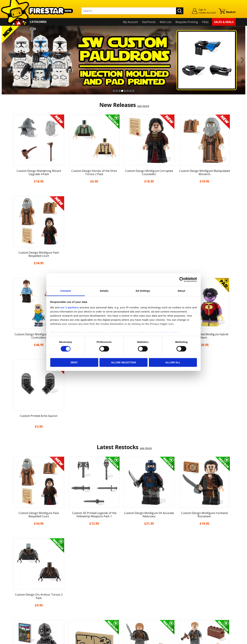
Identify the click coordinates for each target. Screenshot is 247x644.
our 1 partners (70, 307)
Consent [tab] (66, 291)
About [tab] (181, 291)
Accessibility (19, 608)
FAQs (205, 22)
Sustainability (20, 613)
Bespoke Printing (187, 22)
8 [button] (133, 91)
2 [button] (117, 91)
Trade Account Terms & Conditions (90, 606)
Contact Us (74, 569)
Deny (74, 363)
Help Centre (75, 574)
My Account (130, 22)
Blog (14, 588)
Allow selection (124, 363)
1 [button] (114, 91)
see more (143, 106)
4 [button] (122, 91)
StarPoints (149, 22)
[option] (123, 60)
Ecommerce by (223, 640)
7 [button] (130, 91)
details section (170, 332)
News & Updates (22, 584)
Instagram (151, 582)
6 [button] (128, 91)
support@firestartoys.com (84, 586)
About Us (17, 579)
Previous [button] (5, 60)
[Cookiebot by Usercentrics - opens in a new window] (182, 280)
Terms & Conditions (24, 598)
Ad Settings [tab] (143, 291)
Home (15, 569)
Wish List (166, 22)
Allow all (173, 363)
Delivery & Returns (23, 593)
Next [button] (242, 60)
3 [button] (119, 91)
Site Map (17, 618)
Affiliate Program (78, 611)
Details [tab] (104, 291)
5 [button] (125, 91)
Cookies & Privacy (23, 603)
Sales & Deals (224, 22)
